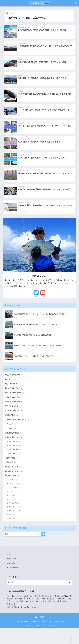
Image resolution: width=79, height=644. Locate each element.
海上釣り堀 (11, 478)
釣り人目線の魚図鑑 (14, 388)
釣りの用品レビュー (14, 401)
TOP (10, 570)
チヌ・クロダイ (14, 523)
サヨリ (11, 534)
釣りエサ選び (12, 397)
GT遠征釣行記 (12, 429)
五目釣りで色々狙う (14, 424)
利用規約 (12, 579)
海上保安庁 (51, 615)
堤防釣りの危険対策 (14, 415)
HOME (40, 634)
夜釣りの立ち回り (14, 420)
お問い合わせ (13, 584)
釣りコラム (11, 392)
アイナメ (12, 515)
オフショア (11, 438)
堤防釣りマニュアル (14, 411)
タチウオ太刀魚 (14, 519)
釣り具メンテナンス (14, 487)
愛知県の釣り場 (14, 460)
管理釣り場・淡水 (14, 482)
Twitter (36, 309)
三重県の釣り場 (14, 456)
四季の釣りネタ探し (14, 448)
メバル (11, 530)
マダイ (11, 511)
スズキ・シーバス (15, 503)
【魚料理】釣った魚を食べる (18, 434)
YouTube (43, 309)
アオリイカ (12, 496)
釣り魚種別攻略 (13, 491)
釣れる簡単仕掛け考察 (15, 406)
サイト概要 (13, 575)
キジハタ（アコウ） (15, 500)
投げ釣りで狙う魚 (14, 468)
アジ (10, 507)
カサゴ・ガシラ (14, 527)
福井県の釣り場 (14, 464)
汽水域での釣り (13, 473)
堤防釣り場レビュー (14, 452)
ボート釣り (11, 443)
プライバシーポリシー (56, 638)
